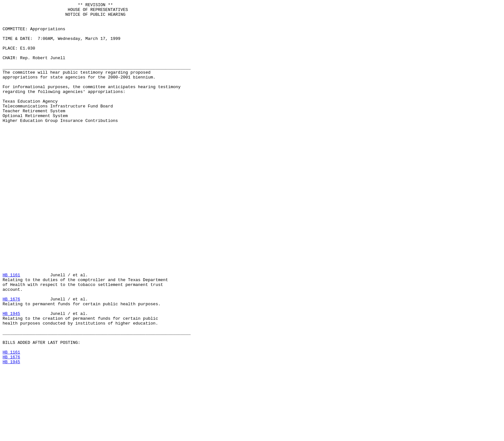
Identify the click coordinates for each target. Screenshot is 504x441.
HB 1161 (11, 330)
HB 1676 (11, 359)
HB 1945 (11, 376)
